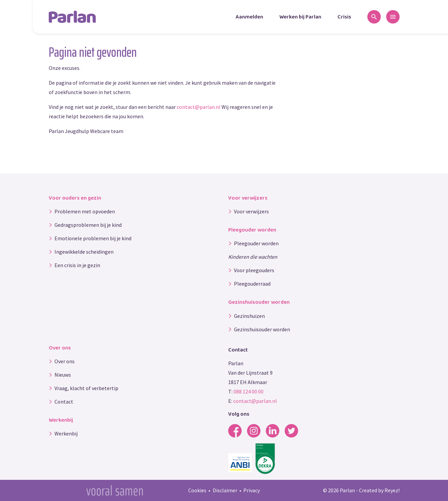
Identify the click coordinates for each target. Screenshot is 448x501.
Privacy (252, 490)
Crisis (344, 17)
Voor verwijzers (251, 211)
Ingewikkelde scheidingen (84, 252)
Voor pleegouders (254, 270)
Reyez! (392, 490)
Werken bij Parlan (300, 17)
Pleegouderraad (252, 284)
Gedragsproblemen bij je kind (88, 225)
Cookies (197, 490)
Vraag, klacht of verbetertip (86, 388)
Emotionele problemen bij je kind (93, 238)
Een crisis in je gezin (77, 265)
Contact (64, 402)
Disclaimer (225, 490)
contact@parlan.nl (199, 107)
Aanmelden (249, 17)
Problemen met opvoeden (85, 211)
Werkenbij (66, 433)
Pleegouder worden (256, 243)
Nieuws (63, 375)
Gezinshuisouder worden (262, 329)
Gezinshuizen (249, 316)
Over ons (65, 361)
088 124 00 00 (249, 391)
